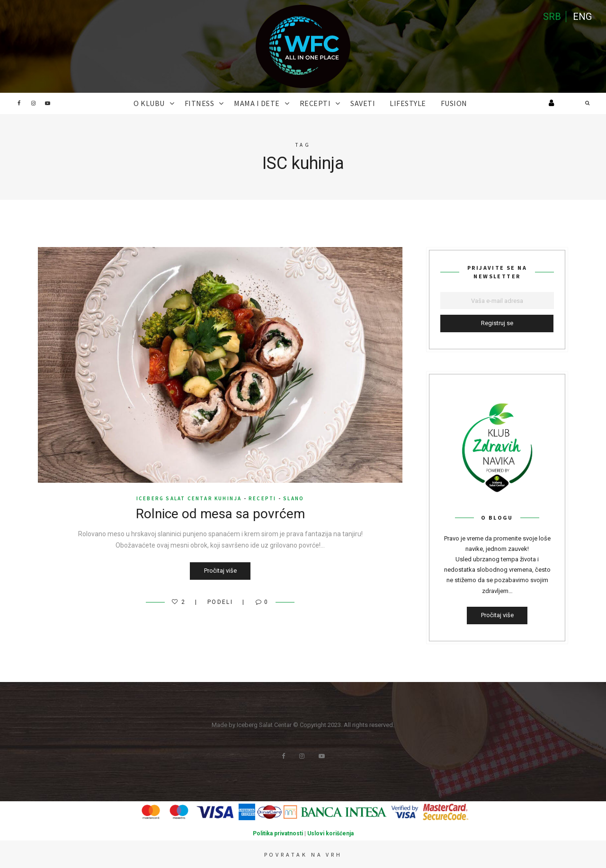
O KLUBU (149, 103)
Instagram (33, 103)
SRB (552, 17)
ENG (582, 17)
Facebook (19, 103)
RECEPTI (315, 103)
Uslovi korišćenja (330, 833)
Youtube (47, 103)
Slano (294, 498)
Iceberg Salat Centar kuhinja (189, 498)
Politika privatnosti (278, 833)
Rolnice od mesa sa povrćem (220, 514)
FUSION (454, 103)
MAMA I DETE (257, 103)
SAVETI (363, 103)
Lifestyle (408, 103)
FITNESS (200, 103)
